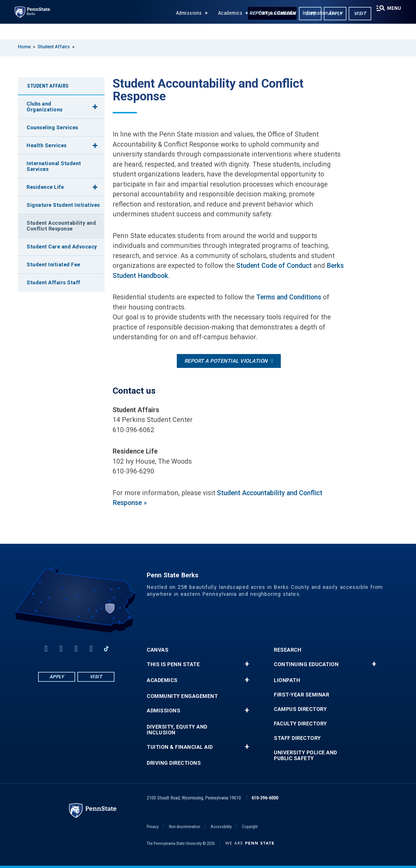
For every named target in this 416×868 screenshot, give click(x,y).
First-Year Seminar (301, 695)
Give (306, 14)
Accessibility (221, 827)
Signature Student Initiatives (63, 205)
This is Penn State (173, 664)
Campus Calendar (275, 28)
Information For (317, 28)
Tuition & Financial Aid (180, 747)
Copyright (250, 827)
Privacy (153, 827)
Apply (331, 14)
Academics (227, 28)
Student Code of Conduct (274, 266)
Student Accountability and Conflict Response (61, 226)
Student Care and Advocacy (62, 247)
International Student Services (54, 166)
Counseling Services (52, 127)
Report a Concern (268, 14)
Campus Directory (300, 709)
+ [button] (247, 664)
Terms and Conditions (289, 297)
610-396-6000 (265, 798)
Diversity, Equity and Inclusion (177, 730)
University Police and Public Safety (305, 755)
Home (24, 47)
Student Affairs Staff (53, 282)
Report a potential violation (226, 361)
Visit (355, 14)
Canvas (158, 650)
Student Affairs (54, 47)
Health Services (47, 145)
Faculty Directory (300, 724)
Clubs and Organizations (45, 107)
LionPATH (287, 680)
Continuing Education (306, 664)
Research (288, 650)
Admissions (186, 28)
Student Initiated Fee (53, 265)
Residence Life (45, 187)
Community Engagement (182, 696)
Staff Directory (297, 738)
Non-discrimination (185, 827)
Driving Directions (174, 763)
